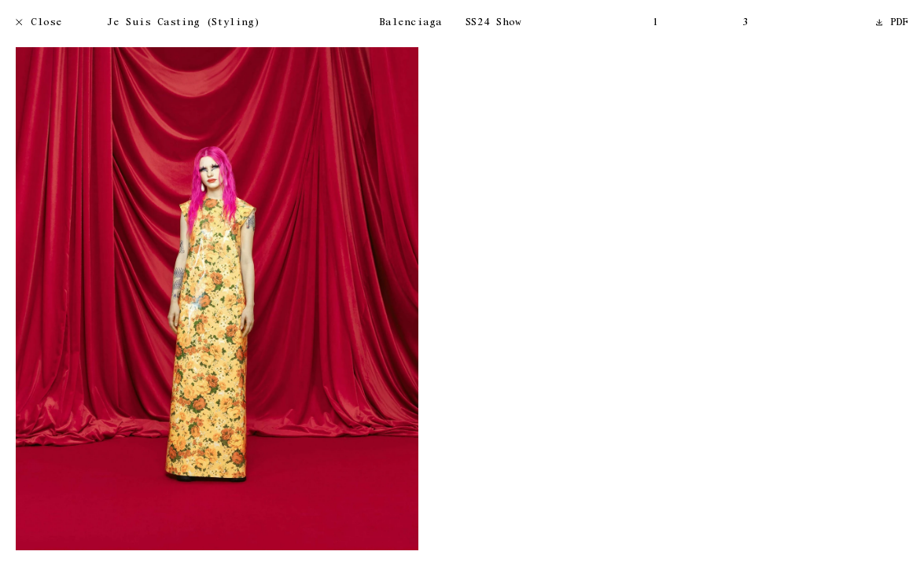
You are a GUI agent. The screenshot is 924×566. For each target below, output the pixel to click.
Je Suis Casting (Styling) (183, 23)
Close (39, 23)
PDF (893, 23)
